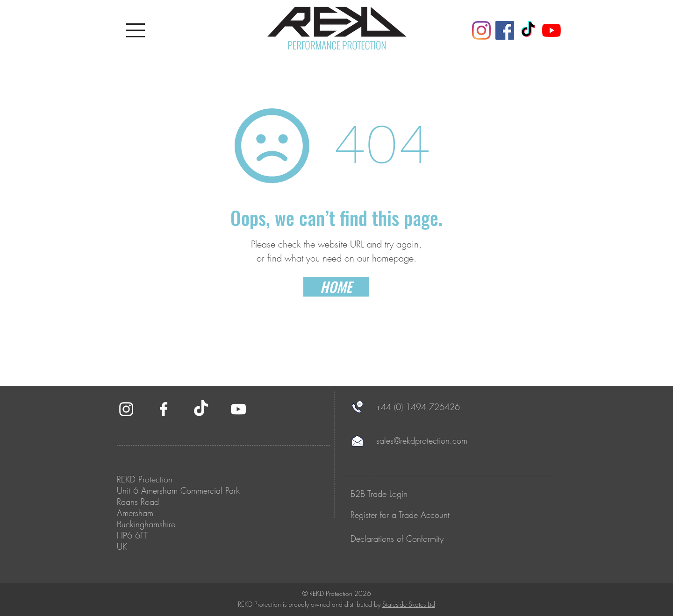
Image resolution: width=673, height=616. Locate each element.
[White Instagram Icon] (126, 409)
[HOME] (336, 287)
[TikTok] (528, 30)
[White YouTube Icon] (238, 409)
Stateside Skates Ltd (409, 604)
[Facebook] (505, 30)
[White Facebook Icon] (164, 409)
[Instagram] (481, 30)
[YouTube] (551, 30)
